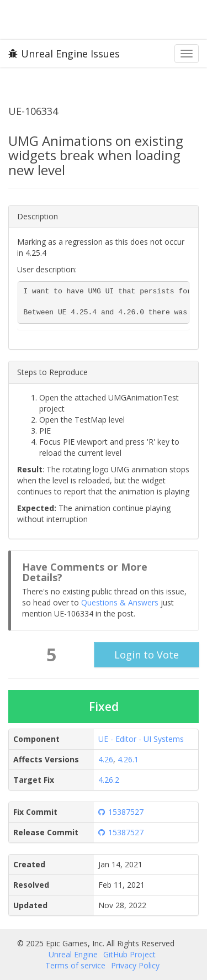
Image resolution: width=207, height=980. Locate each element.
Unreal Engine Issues (64, 54)
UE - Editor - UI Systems (141, 739)
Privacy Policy (135, 965)
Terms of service (75, 965)
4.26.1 (128, 759)
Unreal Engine (73, 954)
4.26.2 (109, 780)
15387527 (121, 812)
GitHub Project (129, 954)
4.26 (106, 759)
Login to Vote (147, 655)
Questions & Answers (120, 602)
